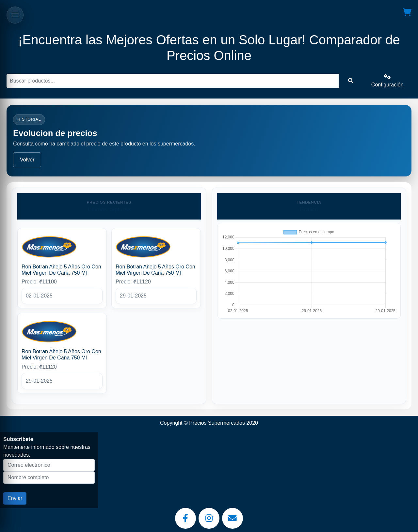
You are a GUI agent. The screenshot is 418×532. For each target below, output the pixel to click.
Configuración (387, 81)
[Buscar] (173, 81)
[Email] (233, 518)
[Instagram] (209, 518)
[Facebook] (185, 518)
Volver (27, 160)
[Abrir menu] (15, 15)
